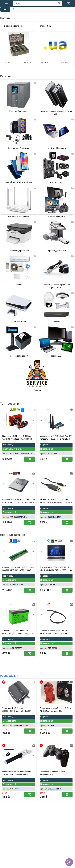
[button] (69, 862)
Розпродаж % (9, 676)
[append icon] (59, 4)
